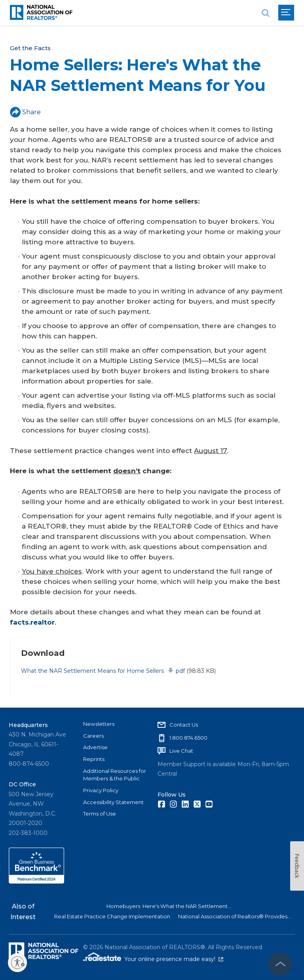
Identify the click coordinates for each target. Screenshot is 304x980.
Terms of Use (100, 814)
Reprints (94, 759)
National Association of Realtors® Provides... (235, 916)
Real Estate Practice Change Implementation (112, 916)
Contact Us (184, 725)
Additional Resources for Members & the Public (115, 775)
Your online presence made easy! (174, 959)
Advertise (95, 747)
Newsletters (99, 724)
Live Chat (181, 751)
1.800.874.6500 (188, 738)
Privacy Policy (101, 790)
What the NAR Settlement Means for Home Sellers (103, 671)
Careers (93, 736)
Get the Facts (30, 48)
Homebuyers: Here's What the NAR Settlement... (169, 906)
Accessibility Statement (113, 802)
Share (25, 112)
